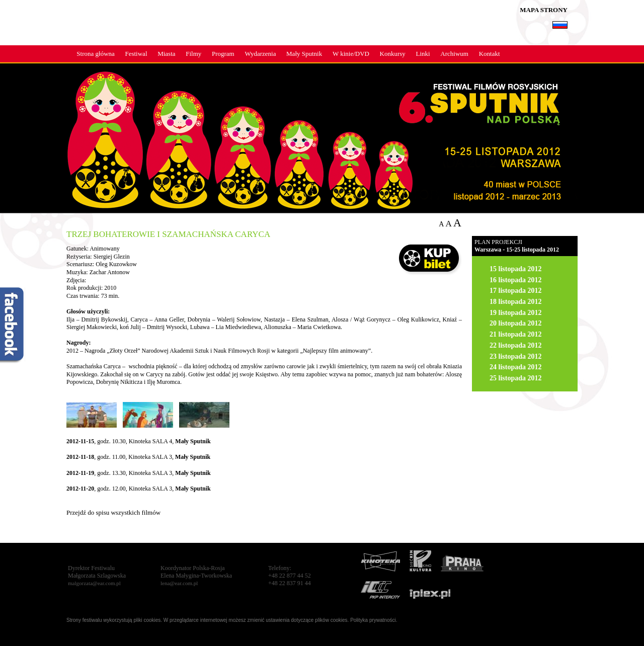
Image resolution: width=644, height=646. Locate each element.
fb (13, 326)
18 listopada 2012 (515, 302)
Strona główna (95, 54)
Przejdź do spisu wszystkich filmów (113, 512)
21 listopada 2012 (515, 334)
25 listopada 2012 (515, 378)
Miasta (166, 54)
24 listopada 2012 (515, 367)
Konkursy (393, 54)
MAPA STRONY (544, 10)
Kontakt (490, 54)
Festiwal (136, 54)
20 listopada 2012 (515, 323)
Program (223, 54)
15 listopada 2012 (515, 269)
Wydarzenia (260, 54)
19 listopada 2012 (515, 313)
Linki (423, 54)
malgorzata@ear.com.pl (94, 583)
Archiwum (454, 54)
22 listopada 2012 (515, 345)
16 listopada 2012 (515, 280)
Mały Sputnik (304, 54)
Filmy (193, 54)
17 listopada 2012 (515, 291)
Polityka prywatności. (374, 620)
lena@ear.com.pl (179, 583)
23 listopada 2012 (515, 356)
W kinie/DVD (351, 54)
